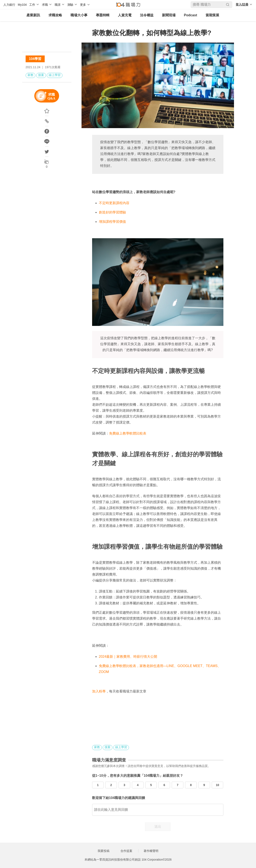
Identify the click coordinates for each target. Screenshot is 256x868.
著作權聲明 (151, 851)
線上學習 (55, 75)
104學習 (35, 59)
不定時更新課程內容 (114, 203)
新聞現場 (169, 15)
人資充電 (125, 15)
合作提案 (126, 851)
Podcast (191, 15)
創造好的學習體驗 (112, 212)
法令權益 (147, 15)
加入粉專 (99, 691)
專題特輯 (103, 15)
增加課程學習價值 (112, 222)
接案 (41, 75)
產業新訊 (33, 15)
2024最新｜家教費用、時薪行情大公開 (128, 657)
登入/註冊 (242, 4)
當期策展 (212, 15)
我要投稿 (104, 851)
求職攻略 (55, 15)
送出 (158, 827)
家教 (30, 75)
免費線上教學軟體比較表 (128, 433)
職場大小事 (79, 15)
